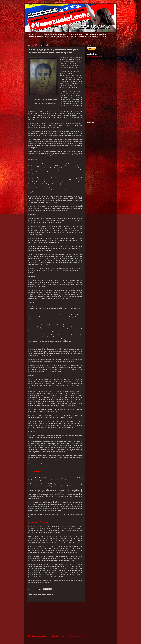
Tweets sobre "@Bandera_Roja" (96, 57)
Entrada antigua (76, 636)
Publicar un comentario (38, 598)
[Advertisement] (56, 619)
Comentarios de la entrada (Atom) (46, 640)
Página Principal (58, 636)
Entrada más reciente (37, 636)
